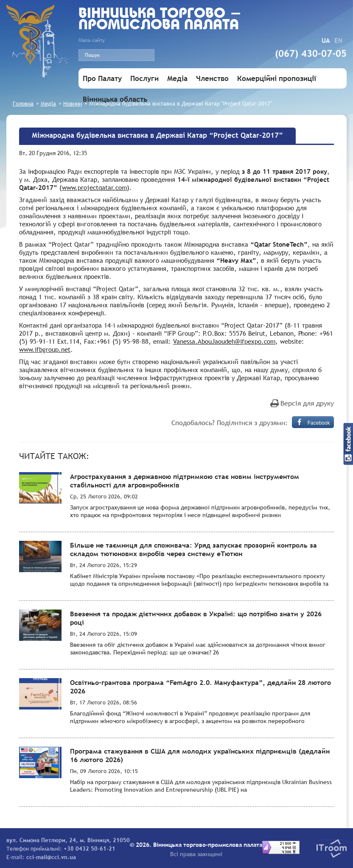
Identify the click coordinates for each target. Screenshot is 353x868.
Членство (212, 79)
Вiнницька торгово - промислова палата (160, 20)
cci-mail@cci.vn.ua (51, 857)
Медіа (177, 79)
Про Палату (102, 79)
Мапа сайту (92, 40)
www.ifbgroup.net (45, 349)
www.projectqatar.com (94, 187)
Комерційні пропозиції (277, 79)
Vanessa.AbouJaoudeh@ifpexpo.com (224, 341)
